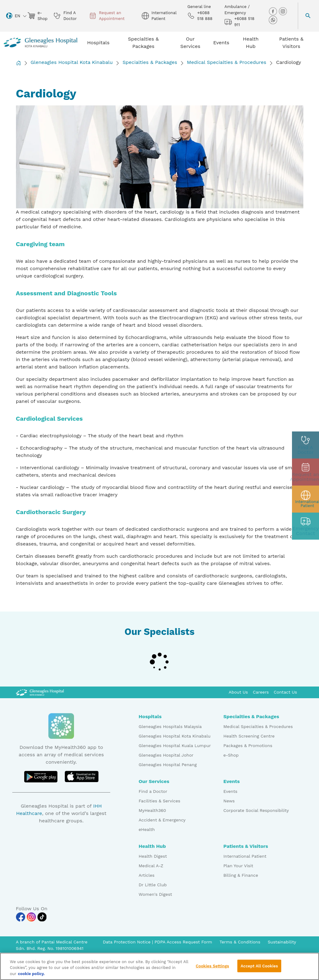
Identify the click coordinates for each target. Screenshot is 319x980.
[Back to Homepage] (18, 63)
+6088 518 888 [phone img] (200, 16)
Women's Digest (156, 894)
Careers (261, 692)
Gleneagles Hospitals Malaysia (170, 726)
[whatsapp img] (273, 20)
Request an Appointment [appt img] (107, 16)
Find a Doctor (153, 791)
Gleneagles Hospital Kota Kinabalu (72, 62)
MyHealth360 (152, 810)
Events (231, 791)
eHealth (147, 829)
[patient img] (305, 499)
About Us (238, 692)
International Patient (245, 856)
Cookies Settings (212, 969)
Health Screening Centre (249, 736)
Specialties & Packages (150, 62)
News (229, 801)
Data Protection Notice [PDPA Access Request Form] (127, 942)
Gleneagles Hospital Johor (166, 755)
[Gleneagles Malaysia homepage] (41, 43)
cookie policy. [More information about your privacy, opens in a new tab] (31, 977)
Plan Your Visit (238, 866)
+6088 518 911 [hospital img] (239, 22)
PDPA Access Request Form (183, 942)
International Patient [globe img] (159, 16)
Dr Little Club (153, 885)
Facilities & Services (160, 801)
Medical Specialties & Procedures (227, 62)
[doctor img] (305, 445)
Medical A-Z (151, 866)
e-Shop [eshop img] (37, 16)
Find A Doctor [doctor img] (65, 16)
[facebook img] (274, 11)
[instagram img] (283, 11)
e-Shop (231, 755)
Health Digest (153, 856)
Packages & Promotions (248, 746)
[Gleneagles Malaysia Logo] (40, 692)
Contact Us (285, 692)
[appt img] (305, 472)
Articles (147, 875)
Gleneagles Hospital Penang (168, 765)
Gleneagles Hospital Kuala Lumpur (175, 746)
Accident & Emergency (162, 820)
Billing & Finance (241, 875)
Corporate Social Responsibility (256, 810)
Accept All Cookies (259, 969)
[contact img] (305, 526)
